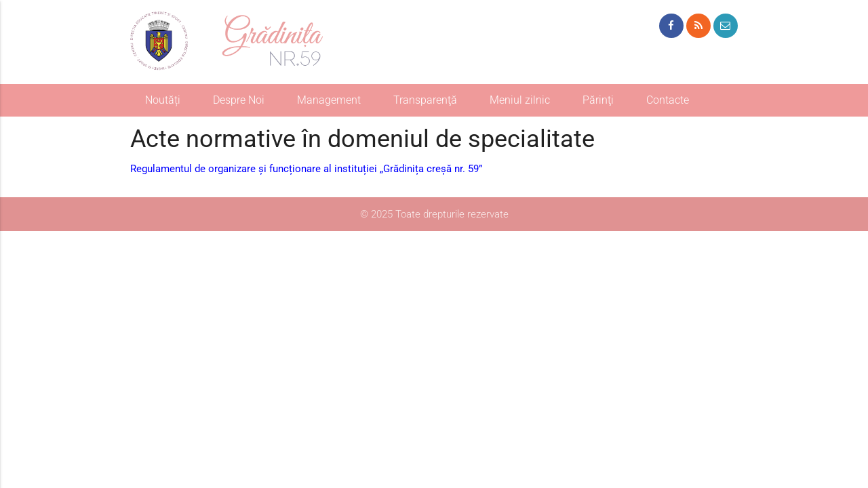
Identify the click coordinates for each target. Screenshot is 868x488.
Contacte (668, 100)
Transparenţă (425, 100)
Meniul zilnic (520, 100)
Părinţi (598, 100)
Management (329, 100)
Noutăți (163, 100)
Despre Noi (239, 100)
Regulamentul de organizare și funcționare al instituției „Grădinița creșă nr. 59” (306, 169)
